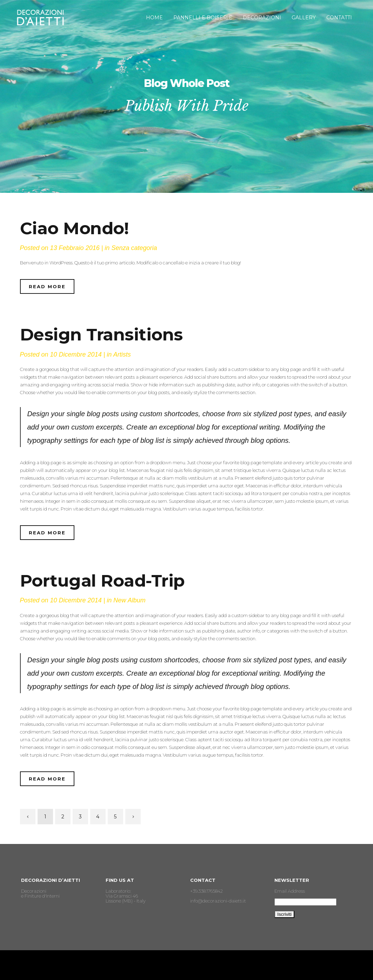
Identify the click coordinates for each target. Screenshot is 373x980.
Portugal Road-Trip (102, 581)
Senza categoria (134, 248)
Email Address (290, 891)
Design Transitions (101, 334)
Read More (47, 286)
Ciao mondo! (74, 228)
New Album (129, 600)
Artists (122, 354)
